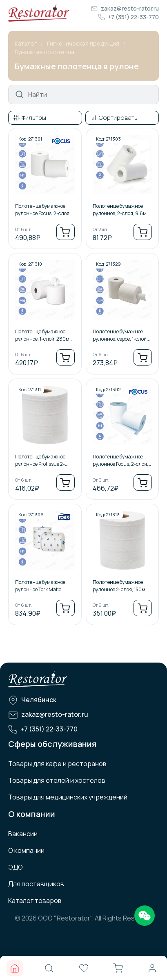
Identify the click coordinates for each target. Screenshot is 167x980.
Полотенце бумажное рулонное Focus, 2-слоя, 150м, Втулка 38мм (43, 210)
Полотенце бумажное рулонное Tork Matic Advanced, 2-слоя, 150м (42, 586)
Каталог (26, 43)
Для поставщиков (36, 884)
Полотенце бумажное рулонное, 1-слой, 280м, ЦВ (43, 335)
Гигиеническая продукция (83, 43)
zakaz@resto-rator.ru (130, 8)
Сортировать (118, 118)
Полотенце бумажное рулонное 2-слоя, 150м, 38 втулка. (120, 586)
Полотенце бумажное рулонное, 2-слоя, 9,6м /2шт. (120, 210)
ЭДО (16, 867)
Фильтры (34, 118)
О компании (26, 850)
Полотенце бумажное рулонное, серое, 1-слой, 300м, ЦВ (120, 335)
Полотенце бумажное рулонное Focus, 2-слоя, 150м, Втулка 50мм (120, 460)
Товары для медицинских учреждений (68, 797)
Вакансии (23, 834)
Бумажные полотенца (45, 52)
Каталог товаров (35, 901)
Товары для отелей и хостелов (57, 780)
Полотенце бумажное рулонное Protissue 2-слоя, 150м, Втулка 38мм (44, 460)
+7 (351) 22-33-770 (133, 17)
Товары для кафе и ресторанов (57, 764)
